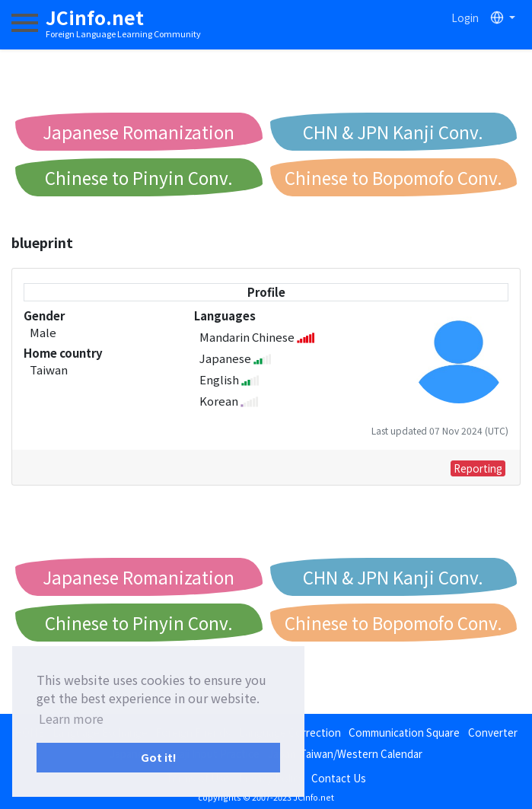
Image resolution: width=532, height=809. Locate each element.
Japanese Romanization (139, 132)
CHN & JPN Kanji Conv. (393, 132)
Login (465, 18)
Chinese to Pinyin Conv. (139, 177)
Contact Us (339, 778)
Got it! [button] (159, 757)
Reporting (478, 468)
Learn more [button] (71, 718)
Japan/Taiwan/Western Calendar (345, 753)
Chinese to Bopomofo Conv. (393, 177)
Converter (493, 732)
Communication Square (404, 732)
